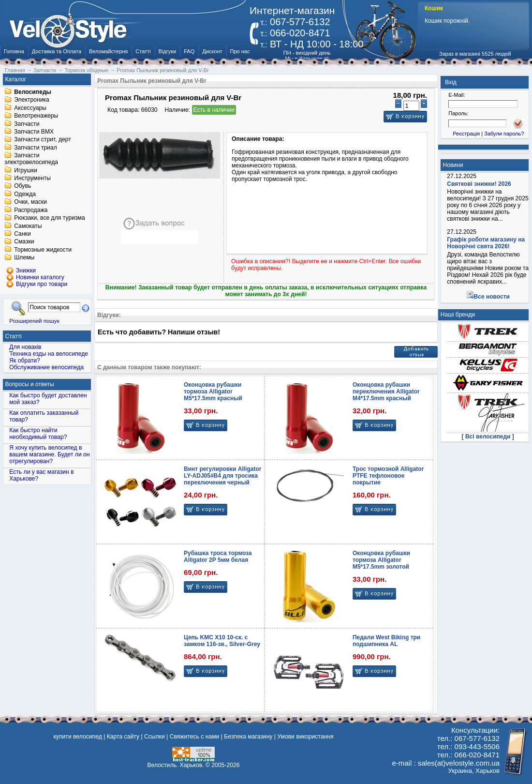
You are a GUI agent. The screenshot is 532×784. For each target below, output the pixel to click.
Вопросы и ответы (30, 384)
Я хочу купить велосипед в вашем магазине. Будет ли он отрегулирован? (49, 454)
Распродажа (31, 210)
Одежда (25, 194)
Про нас (240, 51)
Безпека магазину (248, 737)
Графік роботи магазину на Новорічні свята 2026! (486, 243)
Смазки (24, 242)
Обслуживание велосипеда (46, 367)
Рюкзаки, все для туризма (49, 218)
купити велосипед (77, 737)
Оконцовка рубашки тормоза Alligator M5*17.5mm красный (213, 392)
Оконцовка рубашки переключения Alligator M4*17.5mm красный (386, 392)
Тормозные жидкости (43, 250)
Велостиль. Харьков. (176, 765)
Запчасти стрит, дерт (43, 140)
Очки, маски (30, 202)
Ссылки (155, 737)
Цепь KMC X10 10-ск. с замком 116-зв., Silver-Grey (222, 641)
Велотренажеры (36, 116)
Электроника (32, 100)
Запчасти (27, 124)
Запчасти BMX (34, 132)
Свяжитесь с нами (195, 737)
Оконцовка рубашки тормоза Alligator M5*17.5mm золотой (381, 560)
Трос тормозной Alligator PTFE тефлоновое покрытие (388, 476)
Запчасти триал (36, 148)
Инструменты (32, 178)
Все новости (492, 297)
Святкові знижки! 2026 (479, 184)
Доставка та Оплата (57, 51)
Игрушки (26, 170)
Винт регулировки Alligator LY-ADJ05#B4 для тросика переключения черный (222, 476)
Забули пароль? (504, 134)
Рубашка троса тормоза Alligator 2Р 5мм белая (218, 557)
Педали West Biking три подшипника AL (386, 641)
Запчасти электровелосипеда (31, 159)
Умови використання (305, 737)
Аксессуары (30, 108)
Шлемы (24, 258)
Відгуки (168, 51)
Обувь (22, 186)
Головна (14, 51)
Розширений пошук (34, 321)
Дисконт (212, 51)
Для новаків (25, 347)
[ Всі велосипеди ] (488, 437)
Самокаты (28, 226)
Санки (22, 234)
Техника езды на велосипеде (49, 354)
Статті (143, 51)
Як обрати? (25, 361)
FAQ (189, 51)
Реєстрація (466, 134)
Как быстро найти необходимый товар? (38, 434)
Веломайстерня (108, 51)
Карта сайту (123, 737)
